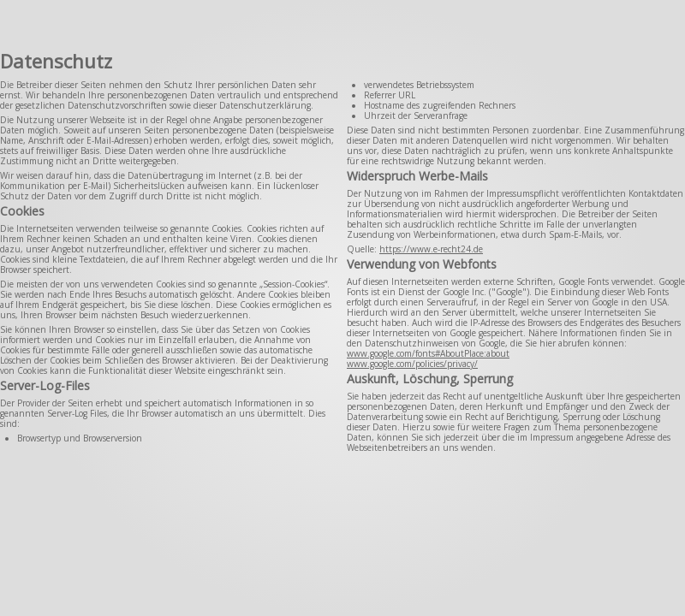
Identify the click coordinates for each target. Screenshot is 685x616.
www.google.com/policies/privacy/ (412, 364)
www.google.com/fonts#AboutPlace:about (428, 353)
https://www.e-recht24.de (431, 249)
